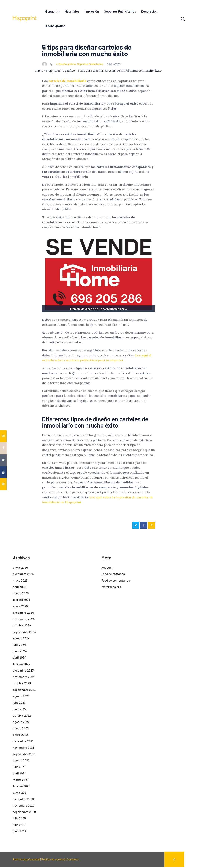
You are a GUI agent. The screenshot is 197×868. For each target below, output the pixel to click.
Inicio (39, 71)
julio (19, 646)
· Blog (48, 71)
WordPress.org (111, 588)
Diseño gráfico (67, 65)
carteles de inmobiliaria (67, 82)
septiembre (24, 633)
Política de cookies (53, 860)
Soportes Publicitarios (90, 65)
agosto (21, 639)
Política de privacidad (26, 860)
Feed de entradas (113, 575)
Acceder (107, 568)
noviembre (24, 620)
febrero (21, 600)
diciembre (23, 575)
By (47, 65)
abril (19, 588)
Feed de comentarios (116, 581)
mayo (20, 581)
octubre (22, 626)
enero (20, 568)
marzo (21, 594)
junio (20, 652)
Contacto (73, 860)
